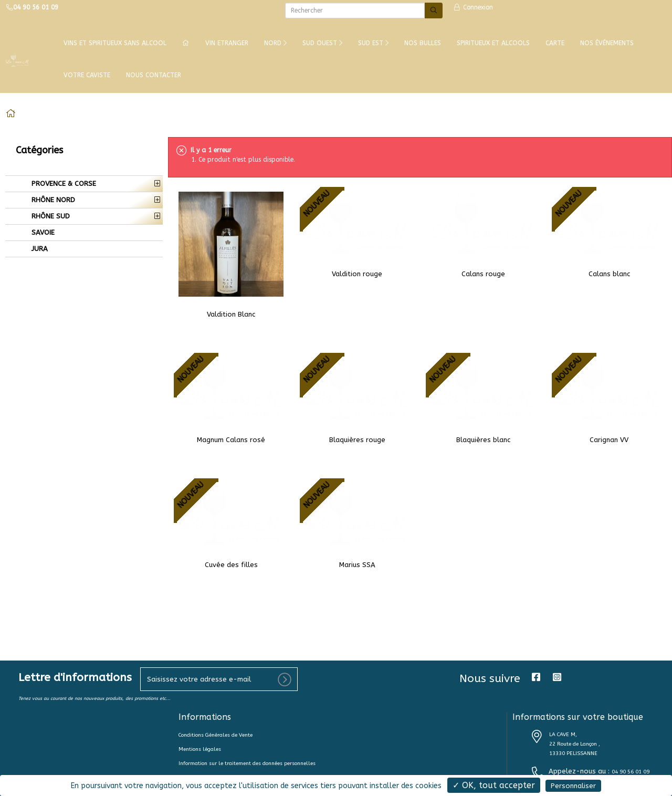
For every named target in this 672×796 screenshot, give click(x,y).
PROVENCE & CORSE (63, 184)
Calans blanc (609, 274)
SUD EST (373, 43)
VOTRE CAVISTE (87, 75)
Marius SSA (357, 565)
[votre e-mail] (219, 679)
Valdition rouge (357, 274)
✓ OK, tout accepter (494, 785)
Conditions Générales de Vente (216, 735)
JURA (39, 249)
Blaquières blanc (483, 440)
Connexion (473, 7)
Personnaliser (573, 786)
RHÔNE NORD (52, 200)
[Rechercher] (355, 11)
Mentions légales (200, 749)
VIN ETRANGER (227, 43)
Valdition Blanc (231, 314)
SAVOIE (42, 232)
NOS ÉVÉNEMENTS (607, 43)
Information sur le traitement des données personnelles (247, 763)
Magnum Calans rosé (231, 440)
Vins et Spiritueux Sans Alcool (115, 43)
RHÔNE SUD (50, 216)
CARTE (555, 43)
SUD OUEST (322, 43)
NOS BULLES (423, 43)
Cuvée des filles (231, 565)
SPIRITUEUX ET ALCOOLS (493, 43)
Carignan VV (609, 440)
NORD (275, 43)
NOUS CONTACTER (154, 75)
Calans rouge (483, 274)
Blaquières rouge (357, 440)
